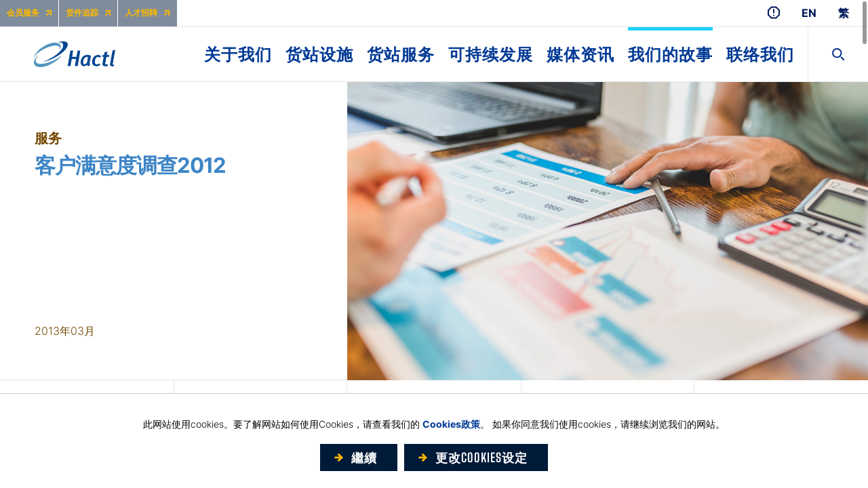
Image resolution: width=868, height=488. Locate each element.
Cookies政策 (451, 424)
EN (809, 13)
